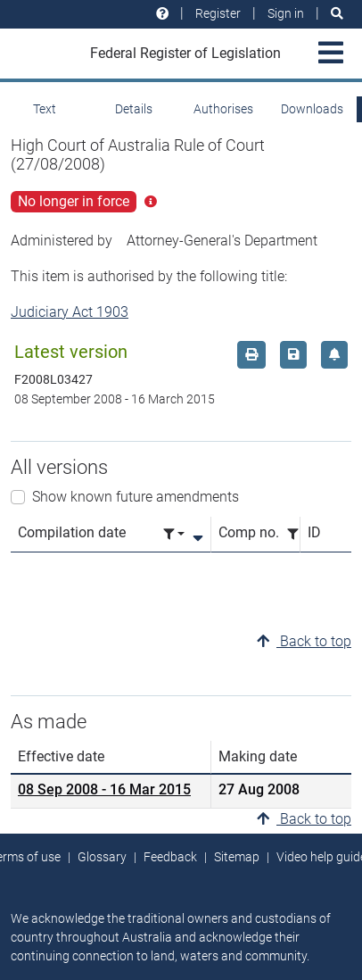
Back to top (304, 641)
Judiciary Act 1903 (70, 312)
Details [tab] (134, 109)
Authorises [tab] (223, 109)
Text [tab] (45, 109)
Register (218, 13)
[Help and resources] (162, 14)
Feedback (170, 857)
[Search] (337, 14)
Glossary (102, 857)
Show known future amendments (136, 497)
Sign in (286, 13)
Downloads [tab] (312, 109)
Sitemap (237, 857)
